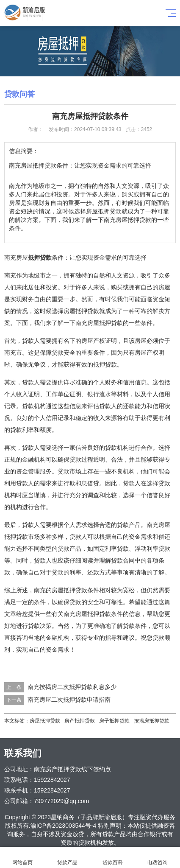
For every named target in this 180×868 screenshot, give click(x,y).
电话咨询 (158, 858)
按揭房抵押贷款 (152, 721)
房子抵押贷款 (114, 721)
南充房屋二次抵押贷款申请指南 (69, 700)
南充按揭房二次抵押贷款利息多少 (72, 687)
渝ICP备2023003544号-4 (64, 826)
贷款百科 (113, 858)
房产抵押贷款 (80, 721)
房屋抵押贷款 (45, 721)
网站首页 (22, 858)
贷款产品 (67, 858)
